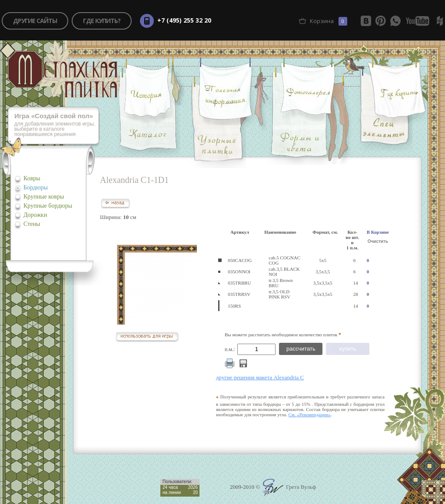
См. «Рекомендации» (309, 414)
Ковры (32, 178)
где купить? (102, 21)
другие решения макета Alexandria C (260, 377)
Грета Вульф (289, 487)
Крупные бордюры (48, 206)
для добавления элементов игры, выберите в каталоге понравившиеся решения (57, 125)
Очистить (378, 241)
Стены (32, 224)
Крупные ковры (44, 197)
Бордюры (36, 187)
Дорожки (35, 215)
